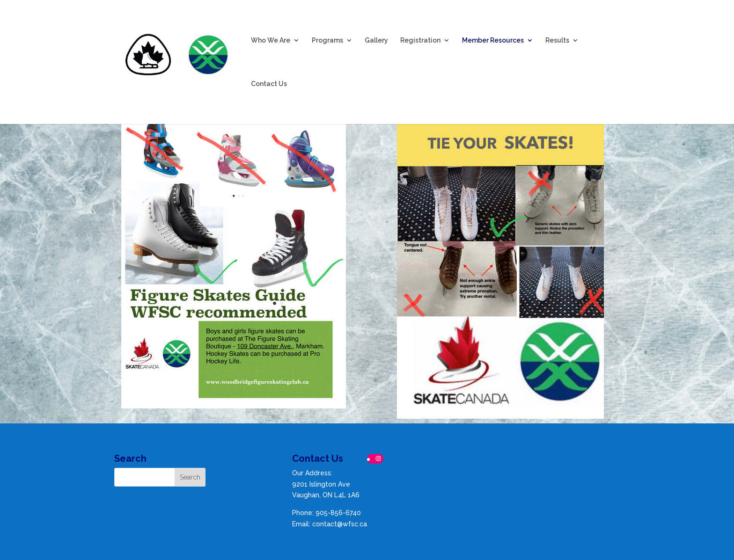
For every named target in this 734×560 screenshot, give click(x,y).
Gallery (376, 40)
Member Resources (493, 40)
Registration (420, 40)
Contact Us (269, 84)
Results (557, 40)
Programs (327, 40)
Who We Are (271, 40)
